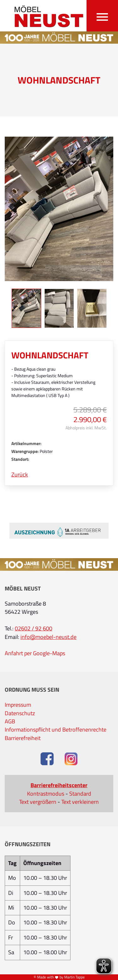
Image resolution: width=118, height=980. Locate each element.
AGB (10, 721)
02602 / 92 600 (34, 629)
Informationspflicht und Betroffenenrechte (56, 730)
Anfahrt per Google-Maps (35, 653)
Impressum (18, 705)
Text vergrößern (38, 802)
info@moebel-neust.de (48, 637)
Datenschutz (20, 713)
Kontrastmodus (46, 794)
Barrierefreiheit (23, 738)
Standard (80, 794)
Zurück (20, 475)
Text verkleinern (80, 802)
